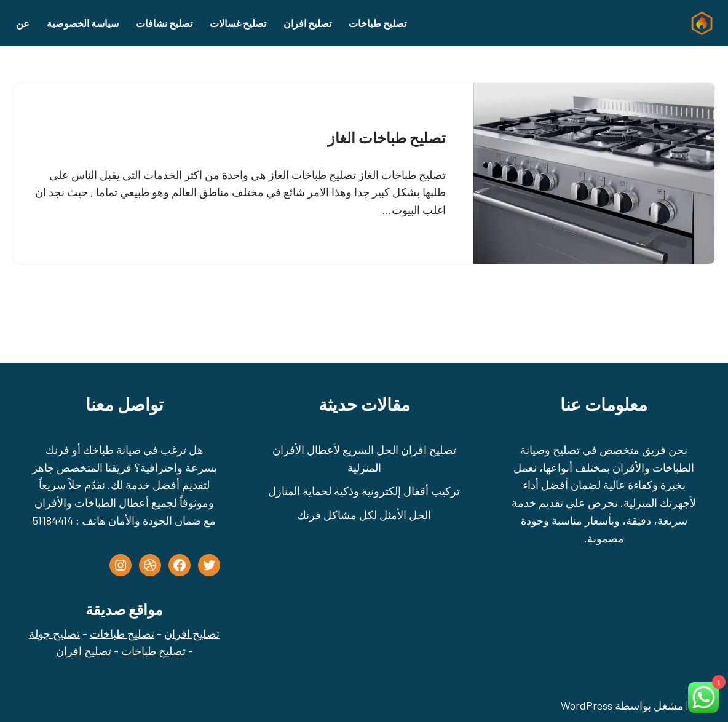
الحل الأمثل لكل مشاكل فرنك (364, 515)
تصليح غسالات (238, 23)
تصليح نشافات (164, 23)
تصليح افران (307, 23)
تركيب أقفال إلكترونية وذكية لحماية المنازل (364, 491)
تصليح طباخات (378, 23)
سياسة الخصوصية (83, 23)
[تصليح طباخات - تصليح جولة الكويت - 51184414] (699, 23)
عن (23, 23)
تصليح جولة (54, 633)
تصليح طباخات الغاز (387, 137)
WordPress (587, 705)
